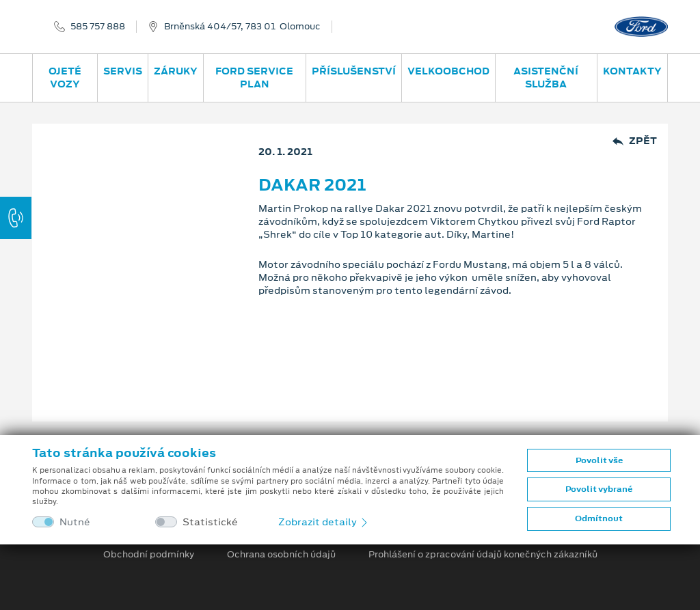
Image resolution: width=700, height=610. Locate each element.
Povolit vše (599, 460)
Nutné (75, 522)
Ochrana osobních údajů (281, 555)
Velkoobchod (448, 71)
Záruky (176, 71)
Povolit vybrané (599, 489)
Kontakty (632, 71)
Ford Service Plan (254, 78)
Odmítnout (599, 518)
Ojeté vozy (65, 78)
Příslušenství (354, 71)
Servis (123, 71)
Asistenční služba (546, 78)
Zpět (635, 141)
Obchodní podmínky (149, 555)
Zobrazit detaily (324, 522)
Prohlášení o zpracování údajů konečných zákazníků (483, 555)
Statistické (210, 522)
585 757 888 (98, 27)
